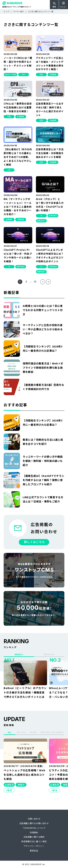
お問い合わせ (34, 819)
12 (35, 282)
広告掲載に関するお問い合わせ (34, 823)
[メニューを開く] (63, 5)
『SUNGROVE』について (34, 828)
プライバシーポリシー (34, 846)
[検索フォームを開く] (54, 5)
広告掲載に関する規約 (34, 837)
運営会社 (34, 850)
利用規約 (34, 832)
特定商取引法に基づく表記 (34, 841)
